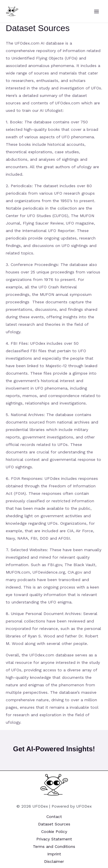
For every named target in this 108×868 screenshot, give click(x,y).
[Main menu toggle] (96, 11)
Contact (54, 817)
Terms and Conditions (54, 846)
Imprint (54, 854)
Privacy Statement (54, 839)
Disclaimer (54, 861)
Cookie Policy (54, 831)
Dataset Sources (54, 824)
